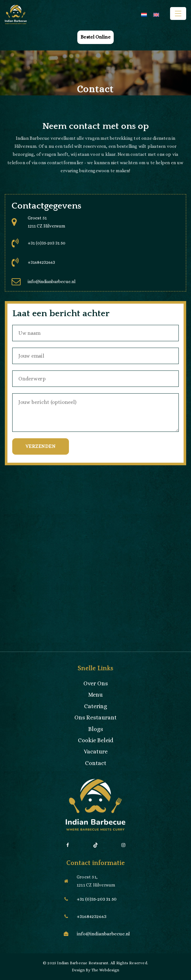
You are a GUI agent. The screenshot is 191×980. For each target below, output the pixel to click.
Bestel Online (95, 37)
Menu (95, 695)
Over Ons (96, 683)
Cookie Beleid (96, 740)
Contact (96, 763)
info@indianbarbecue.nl (52, 281)
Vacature (96, 752)
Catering (95, 706)
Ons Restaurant (95, 717)
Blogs (96, 729)
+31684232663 (41, 262)
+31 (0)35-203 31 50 (47, 243)
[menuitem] (144, 14)
